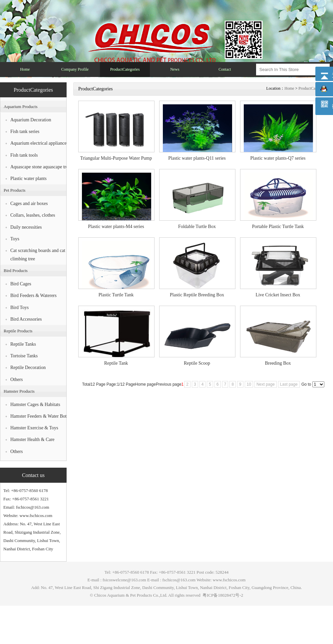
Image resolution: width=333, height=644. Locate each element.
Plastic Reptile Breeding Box (197, 295)
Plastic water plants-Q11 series (197, 158)
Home (289, 88)
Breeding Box (278, 363)
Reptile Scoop (197, 363)
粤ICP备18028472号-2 (222, 595)
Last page (289, 384)
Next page (266, 384)
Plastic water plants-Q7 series (278, 158)
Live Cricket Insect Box (278, 295)
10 (249, 384)
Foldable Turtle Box (197, 226)
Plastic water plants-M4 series (116, 226)
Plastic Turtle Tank (116, 295)
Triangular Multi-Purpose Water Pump (116, 158)
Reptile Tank (116, 363)
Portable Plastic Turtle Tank (278, 226)
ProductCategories (313, 88)
